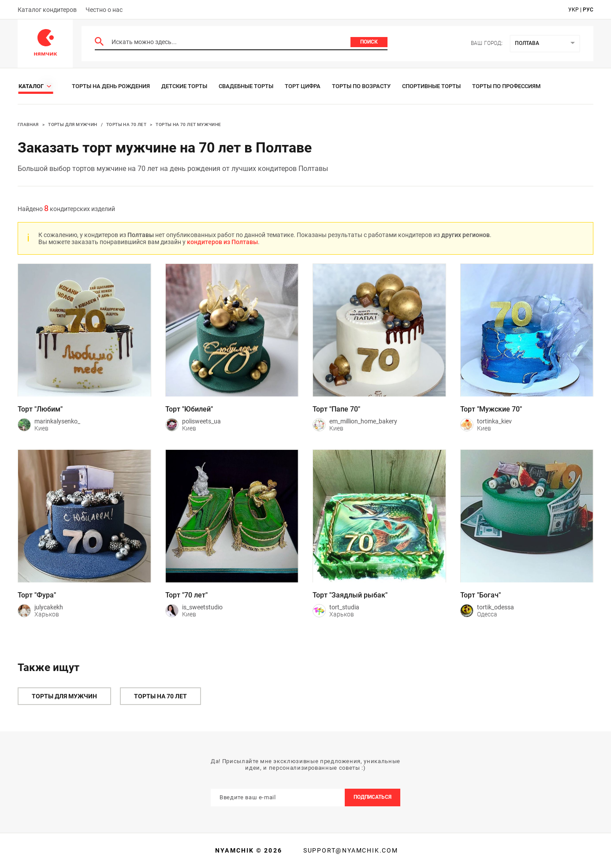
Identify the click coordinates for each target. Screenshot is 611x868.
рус (588, 10)
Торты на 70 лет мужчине (188, 124)
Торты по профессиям (506, 86)
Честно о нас (104, 10)
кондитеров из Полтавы (222, 242)
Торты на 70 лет (126, 124)
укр (574, 10)
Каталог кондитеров (47, 10)
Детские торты (184, 86)
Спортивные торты (431, 86)
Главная (28, 124)
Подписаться (373, 797)
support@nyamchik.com (350, 850)
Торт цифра (303, 86)
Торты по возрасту (361, 86)
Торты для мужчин (73, 124)
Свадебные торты (246, 86)
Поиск (369, 42)
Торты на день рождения (111, 86)
